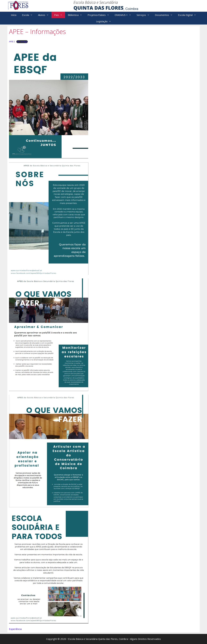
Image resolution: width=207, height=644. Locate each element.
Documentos (165, 15)
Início (14, 15)
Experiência (15, 629)
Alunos (45, 15)
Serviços (144, 15)
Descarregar (22, 42)
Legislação (105, 21)
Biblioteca (76, 15)
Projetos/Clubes (100, 15)
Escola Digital (188, 15)
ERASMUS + (124, 15)
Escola (29, 15)
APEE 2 (12, 42)
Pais (60, 15)
